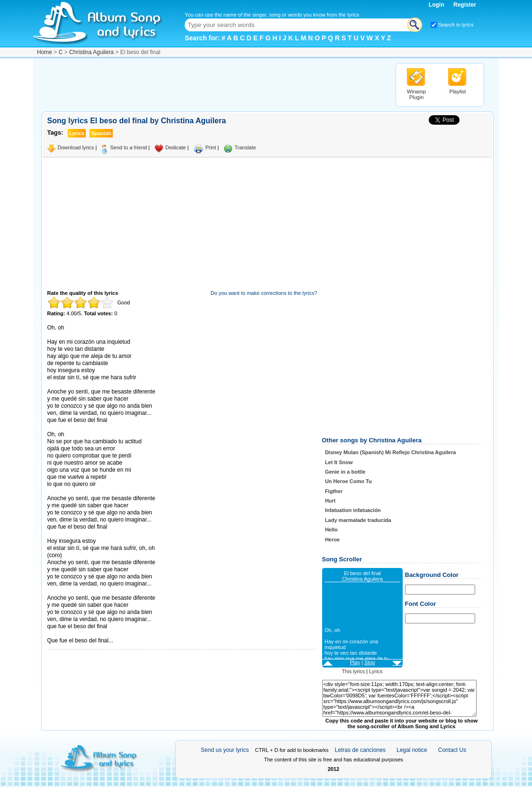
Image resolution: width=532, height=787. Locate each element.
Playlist (458, 92)
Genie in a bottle (345, 472)
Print (211, 147)
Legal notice (412, 750)
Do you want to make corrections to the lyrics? (264, 293)
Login (437, 5)
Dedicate (176, 147)
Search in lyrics (456, 25)
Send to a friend (128, 147)
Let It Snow (339, 462)
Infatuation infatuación (353, 510)
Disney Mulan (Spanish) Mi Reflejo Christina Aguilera (390, 452)
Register (465, 5)
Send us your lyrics (225, 750)
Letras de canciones (360, 750)
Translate (245, 147)
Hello (331, 530)
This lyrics (353, 671)
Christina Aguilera (91, 52)
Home (45, 52)
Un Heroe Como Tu (348, 481)
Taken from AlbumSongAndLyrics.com (87, 634)
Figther (334, 491)
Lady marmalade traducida (358, 520)
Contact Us (452, 750)
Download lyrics (76, 147)
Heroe (332, 540)
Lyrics (376, 671)
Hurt (330, 501)
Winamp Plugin (416, 94)
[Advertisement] (214, 84)
